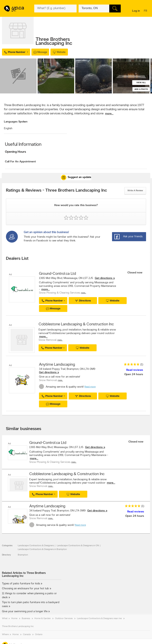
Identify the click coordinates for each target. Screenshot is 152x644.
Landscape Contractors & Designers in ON (78, 546)
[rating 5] (131, 365)
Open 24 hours (134, 374)
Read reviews (135, 370)
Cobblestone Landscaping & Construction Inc (76, 324)
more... (109, 114)
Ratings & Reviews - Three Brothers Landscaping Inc (57, 191)
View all (141, 83)
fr (146, 11)
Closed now (135, 273)
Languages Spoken (16, 122)
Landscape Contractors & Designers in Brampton (42, 549)
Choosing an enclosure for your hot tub (25, 589)
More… (84, 293)
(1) (142, 365)
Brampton (23, 555)
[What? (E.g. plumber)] (55, 8)
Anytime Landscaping (57, 365)
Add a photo (141, 89)
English (8, 129)
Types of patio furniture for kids (21, 584)
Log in (136, 11)
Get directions (104, 278)
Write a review (135, 191)
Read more (90, 387)
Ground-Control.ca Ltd (57, 274)
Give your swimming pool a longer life (25, 612)
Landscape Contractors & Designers (36, 546)
